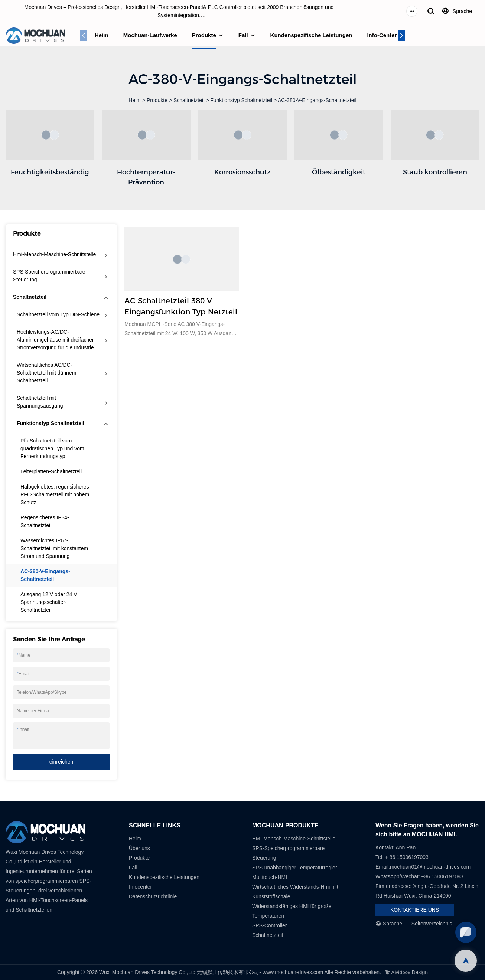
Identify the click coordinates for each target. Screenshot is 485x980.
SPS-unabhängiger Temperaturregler (295, 868)
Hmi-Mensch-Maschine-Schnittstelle (54, 254)
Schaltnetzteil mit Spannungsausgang (40, 402)
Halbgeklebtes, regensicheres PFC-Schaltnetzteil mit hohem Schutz (55, 494)
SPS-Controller (269, 925)
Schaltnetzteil (189, 100)
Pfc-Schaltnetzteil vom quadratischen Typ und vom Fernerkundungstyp (52, 448)
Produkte (204, 35)
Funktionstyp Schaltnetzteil (241, 100)
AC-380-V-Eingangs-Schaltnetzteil (317, 100)
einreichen (61, 762)
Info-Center (382, 35)
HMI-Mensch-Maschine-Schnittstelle (294, 839)
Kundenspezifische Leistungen (311, 35)
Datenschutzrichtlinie (153, 896)
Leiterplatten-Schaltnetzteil (51, 471)
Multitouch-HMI (270, 877)
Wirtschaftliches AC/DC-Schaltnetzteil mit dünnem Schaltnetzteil (46, 373)
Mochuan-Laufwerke (150, 35)
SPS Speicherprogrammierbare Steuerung (49, 276)
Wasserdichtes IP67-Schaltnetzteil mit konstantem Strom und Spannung (54, 548)
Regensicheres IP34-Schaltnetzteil (45, 521)
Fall (243, 35)
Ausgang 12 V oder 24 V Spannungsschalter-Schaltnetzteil (49, 602)
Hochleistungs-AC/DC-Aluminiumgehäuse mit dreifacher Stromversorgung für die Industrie (55, 340)
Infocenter (140, 887)
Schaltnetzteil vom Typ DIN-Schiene (58, 314)
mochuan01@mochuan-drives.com (430, 867)
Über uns (139, 848)
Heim (102, 35)
